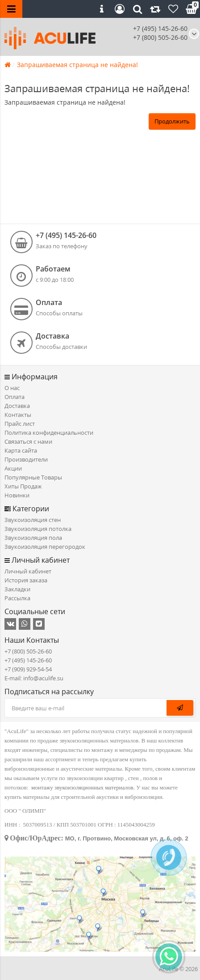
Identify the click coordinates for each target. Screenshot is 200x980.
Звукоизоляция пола (33, 538)
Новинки (17, 495)
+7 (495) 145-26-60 (160, 28)
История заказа (26, 580)
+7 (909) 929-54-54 (28, 669)
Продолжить (172, 121)
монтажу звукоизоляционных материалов (82, 787)
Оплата (15, 397)
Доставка (17, 406)
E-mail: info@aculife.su (34, 678)
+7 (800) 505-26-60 (28, 651)
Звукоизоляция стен (33, 520)
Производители (26, 459)
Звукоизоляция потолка (38, 529)
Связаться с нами (28, 441)
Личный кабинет (28, 571)
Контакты (18, 415)
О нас (12, 388)
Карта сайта (21, 450)
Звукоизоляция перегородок (45, 547)
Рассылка (17, 598)
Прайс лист (20, 424)
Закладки (17, 589)
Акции (13, 468)
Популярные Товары (33, 477)
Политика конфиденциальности (49, 433)
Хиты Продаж (23, 486)
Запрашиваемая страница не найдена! (77, 65)
